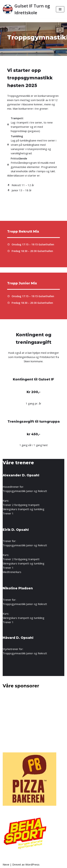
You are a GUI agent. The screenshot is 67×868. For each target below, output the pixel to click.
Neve (6, 864)
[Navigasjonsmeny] (60, 9)
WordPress (32, 864)
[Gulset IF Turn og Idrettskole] (27, 9)
